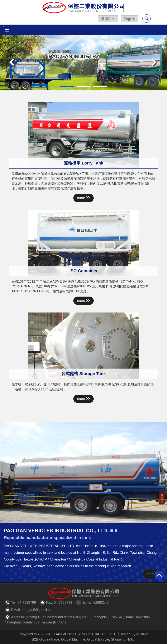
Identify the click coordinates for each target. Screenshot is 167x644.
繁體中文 (108, 19)
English (129, 19)
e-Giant (142, 634)
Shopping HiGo (123, 639)
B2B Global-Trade (45, 639)
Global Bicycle (98, 639)
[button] (13, 63)
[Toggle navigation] (7, 30)
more (83, 198)
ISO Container (84, 271)
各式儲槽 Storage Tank (83, 374)
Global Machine (73, 639)
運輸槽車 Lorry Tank (83, 163)
